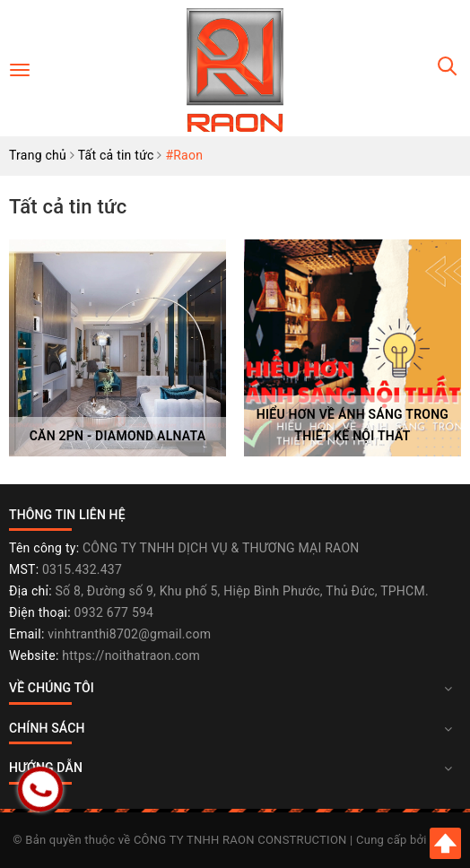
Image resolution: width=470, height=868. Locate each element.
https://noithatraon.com (131, 655)
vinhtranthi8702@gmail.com (129, 634)
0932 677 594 (114, 612)
